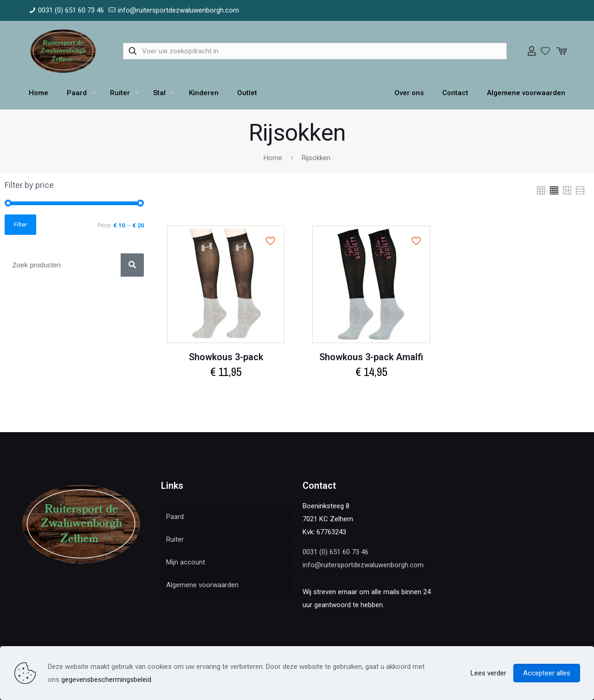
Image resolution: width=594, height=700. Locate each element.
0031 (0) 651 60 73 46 (336, 552)
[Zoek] (132, 265)
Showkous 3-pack (226, 357)
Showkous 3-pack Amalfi (371, 357)
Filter (20, 224)
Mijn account (186, 562)
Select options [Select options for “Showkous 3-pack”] (226, 392)
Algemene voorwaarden (202, 585)
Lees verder (488, 673)
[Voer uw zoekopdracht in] (315, 51)
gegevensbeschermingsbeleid (106, 680)
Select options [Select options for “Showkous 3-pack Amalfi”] (371, 392)
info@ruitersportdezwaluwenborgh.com (363, 565)
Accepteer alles (547, 673)
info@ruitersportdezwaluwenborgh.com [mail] (178, 10)
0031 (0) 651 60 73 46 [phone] (71, 10)
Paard (175, 517)
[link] (541, 190)
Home (273, 158)
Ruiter (175, 539)
